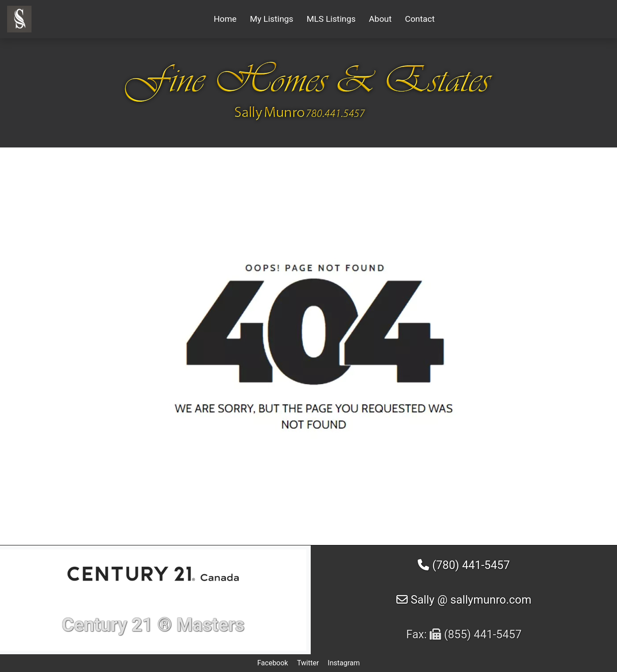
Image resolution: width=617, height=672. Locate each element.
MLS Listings (331, 19)
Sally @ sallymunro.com (464, 600)
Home (225, 19)
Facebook (272, 663)
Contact (420, 19)
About (380, 19)
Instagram (344, 663)
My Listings (272, 19)
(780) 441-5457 (464, 565)
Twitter (308, 663)
